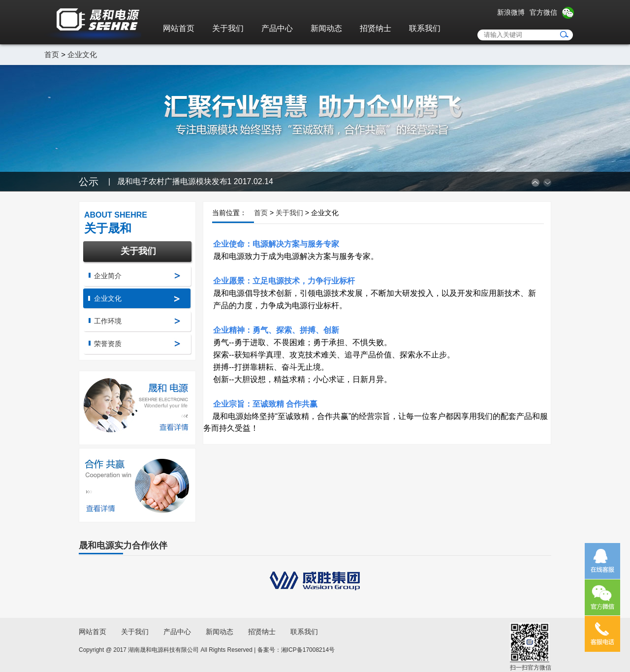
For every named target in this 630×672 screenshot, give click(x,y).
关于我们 (228, 28)
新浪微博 (511, 12)
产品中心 (277, 28)
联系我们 (425, 28)
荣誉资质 (108, 344)
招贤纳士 (376, 28)
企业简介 (108, 276)
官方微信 (543, 12)
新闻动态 (326, 28)
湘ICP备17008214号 (308, 650)
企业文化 (82, 54)
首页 (52, 54)
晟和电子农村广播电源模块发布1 (195, 181)
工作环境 (108, 321)
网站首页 (179, 28)
